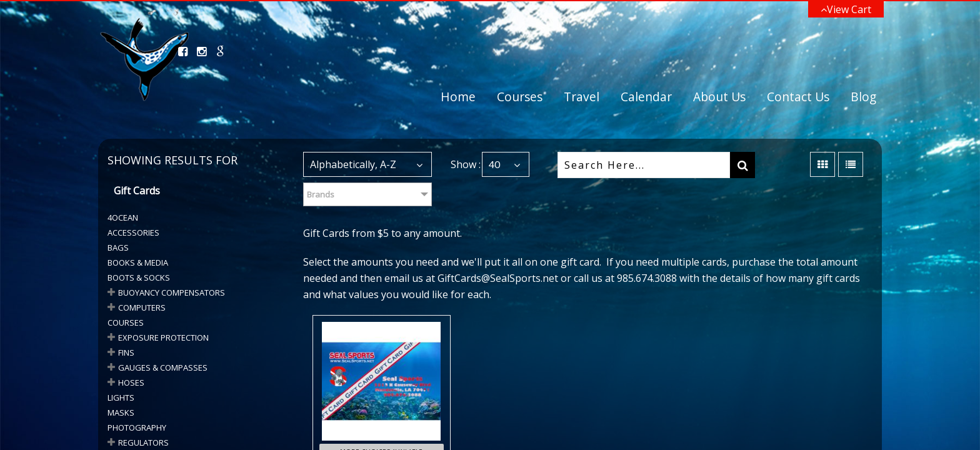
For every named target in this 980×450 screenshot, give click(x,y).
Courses (520, 97)
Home (458, 97)
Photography (137, 427)
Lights (121, 397)
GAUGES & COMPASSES (163, 367)
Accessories (133, 232)
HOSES (131, 382)
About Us (719, 97)
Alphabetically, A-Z (353, 164)
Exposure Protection (163, 337)
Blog (863, 97)
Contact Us (798, 97)
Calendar (646, 97)
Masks (121, 412)
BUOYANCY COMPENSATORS (172, 292)
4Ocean (123, 217)
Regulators (143, 442)
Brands (321, 194)
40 (494, 164)
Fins (126, 352)
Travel (582, 97)
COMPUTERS (142, 307)
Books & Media (138, 262)
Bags (118, 247)
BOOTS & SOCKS (139, 277)
